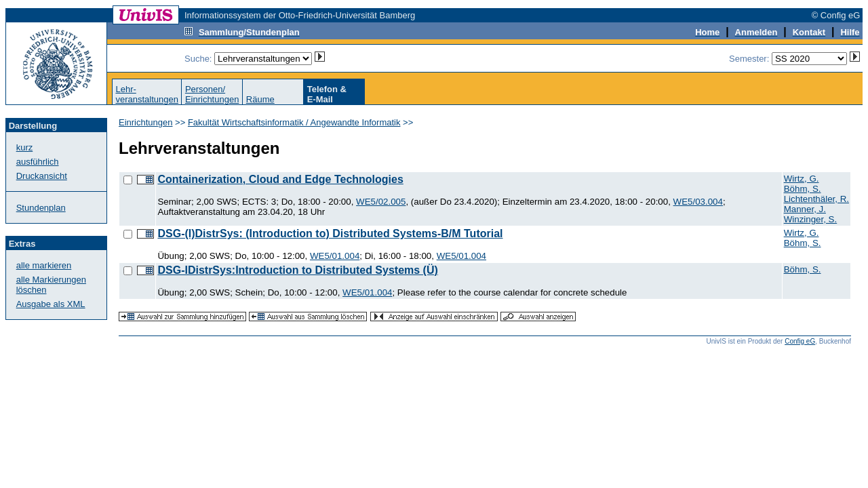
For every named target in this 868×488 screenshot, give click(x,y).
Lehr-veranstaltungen (147, 94)
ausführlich (38, 162)
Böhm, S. (803, 189)
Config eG (800, 341)
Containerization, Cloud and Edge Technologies (280, 179)
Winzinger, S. (811, 219)
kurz (25, 147)
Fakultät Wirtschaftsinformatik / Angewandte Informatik (294, 122)
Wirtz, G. (802, 179)
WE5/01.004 (335, 256)
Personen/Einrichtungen (212, 94)
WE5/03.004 (698, 202)
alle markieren (44, 265)
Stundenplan (41, 208)
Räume (260, 99)
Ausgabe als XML (51, 304)
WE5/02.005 (381, 202)
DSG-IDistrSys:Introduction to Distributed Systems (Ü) (297, 270)
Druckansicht (42, 176)
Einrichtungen (146, 122)
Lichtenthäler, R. (816, 199)
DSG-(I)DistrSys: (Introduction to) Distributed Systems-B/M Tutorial (330, 233)
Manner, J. (805, 209)
